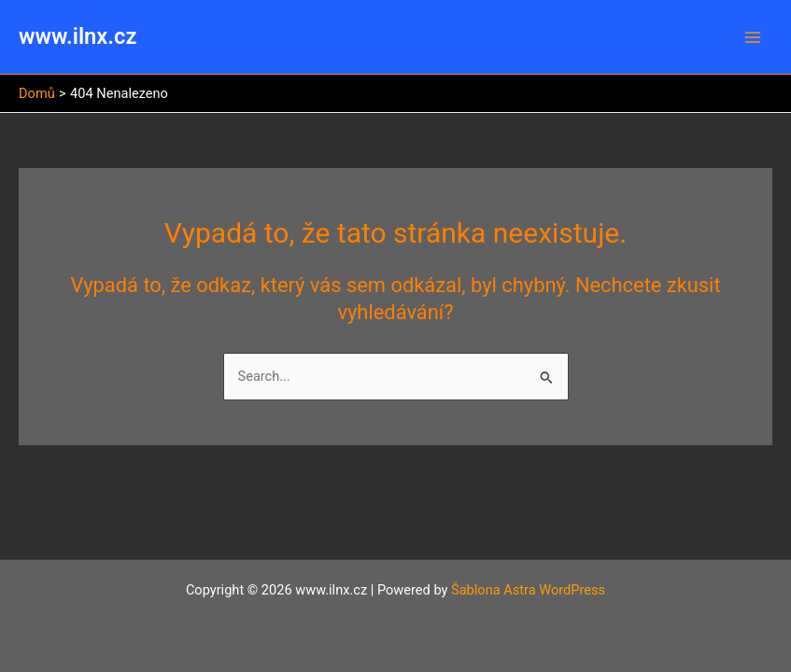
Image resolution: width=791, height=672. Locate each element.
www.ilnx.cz (78, 36)
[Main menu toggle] (753, 37)
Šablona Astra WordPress (528, 590)
